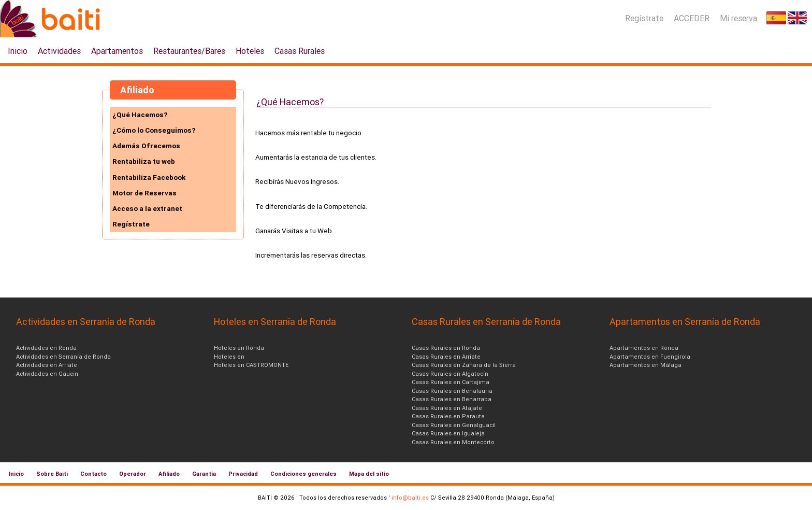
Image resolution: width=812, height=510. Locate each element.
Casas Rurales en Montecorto (453, 442)
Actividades (59, 51)
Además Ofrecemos (146, 146)
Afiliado (169, 474)
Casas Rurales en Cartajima (451, 382)
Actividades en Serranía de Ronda (63, 357)
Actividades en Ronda (46, 348)
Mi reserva (738, 18)
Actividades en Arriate (47, 365)
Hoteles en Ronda (239, 348)
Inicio (18, 51)
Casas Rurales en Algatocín (450, 374)
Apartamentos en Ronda (644, 348)
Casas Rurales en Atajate (447, 408)
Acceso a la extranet (147, 208)
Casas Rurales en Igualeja (448, 433)
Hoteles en (229, 357)
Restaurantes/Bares (189, 51)
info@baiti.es (410, 498)
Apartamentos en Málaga (646, 365)
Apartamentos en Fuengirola (650, 357)
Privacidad (243, 474)
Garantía (204, 474)
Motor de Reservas (144, 193)
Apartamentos (117, 51)
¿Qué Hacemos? (140, 115)
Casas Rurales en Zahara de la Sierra (464, 365)
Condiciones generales (303, 474)
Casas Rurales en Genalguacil (454, 425)
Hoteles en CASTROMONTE (251, 365)
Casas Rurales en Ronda (446, 348)
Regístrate (644, 18)
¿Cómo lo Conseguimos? (154, 130)
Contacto (93, 474)
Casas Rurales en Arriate (446, 357)
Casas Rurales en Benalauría (452, 391)
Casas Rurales (300, 51)
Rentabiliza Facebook (149, 177)
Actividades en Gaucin (47, 374)
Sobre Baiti (52, 474)
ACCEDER (692, 18)
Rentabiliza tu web (144, 161)
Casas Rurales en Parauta (448, 416)
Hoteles (250, 51)
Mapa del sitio (369, 474)
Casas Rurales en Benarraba (452, 399)
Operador (133, 474)
